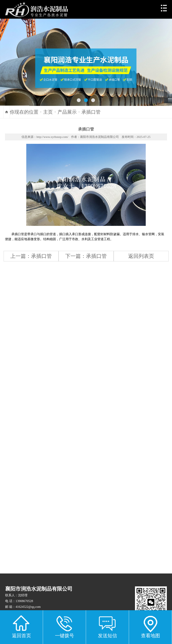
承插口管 (91, 112)
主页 (48, 112)
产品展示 (67, 112)
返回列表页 (141, 256)
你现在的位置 (24, 112)
